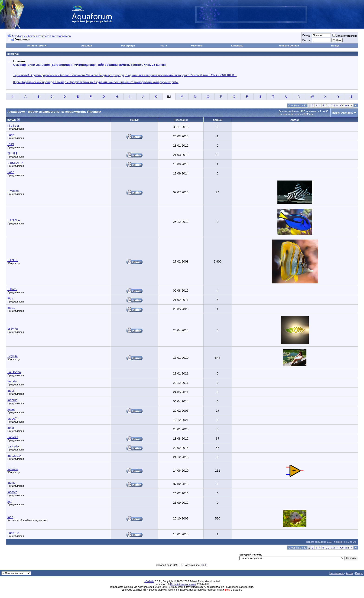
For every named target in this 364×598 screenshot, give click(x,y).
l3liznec (13, 329)
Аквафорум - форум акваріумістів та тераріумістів (41, 36)
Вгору (359, 573)
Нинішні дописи (289, 46)
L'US (11, 144)
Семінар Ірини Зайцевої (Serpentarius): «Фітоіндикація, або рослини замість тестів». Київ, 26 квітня (89, 65)
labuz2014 (15, 456)
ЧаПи (164, 46)
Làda (11, 135)
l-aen (11, 172)
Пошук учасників (343, 113)
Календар (237, 46)
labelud (12, 400)
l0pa (10, 298)
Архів (349, 573)
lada (10, 517)
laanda (12, 381)
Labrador (14, 446)
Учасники (197, 46)
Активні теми (35, 46)
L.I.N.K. (13, 260)
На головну (336, 573)
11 (327, 105)
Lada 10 (13, 533)
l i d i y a (13, 126)
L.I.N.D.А (14, 220)
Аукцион (87, 46)
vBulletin (149, 581)
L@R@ (13, 356)
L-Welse (13, 191)
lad (10, 501)
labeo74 (13, 419)
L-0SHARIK (15, 163)
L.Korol (12, 289)
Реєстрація (128, 46)
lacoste (12, 492)
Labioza (13, 437)
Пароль (307, 40)
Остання (346, 105)
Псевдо (307, 35)
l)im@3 (12, 153)
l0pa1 (11, 308)
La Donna (14, 372)
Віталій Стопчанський (183, 584)
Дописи (218, 120)
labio (11, 428)
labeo (11, 409)
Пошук (335, 46)
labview (13, 469)
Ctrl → (334, 105)
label (11, 391)
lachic (11, 483)
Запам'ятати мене (345, 36)
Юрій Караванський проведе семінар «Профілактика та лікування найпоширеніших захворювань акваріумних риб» (96, 82)
